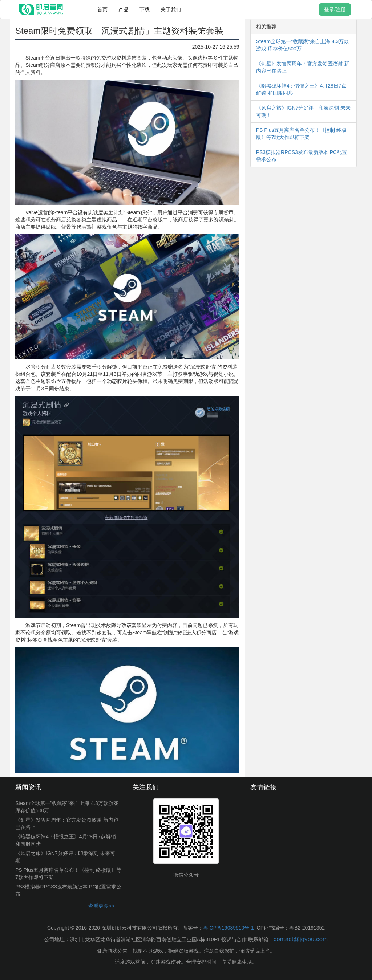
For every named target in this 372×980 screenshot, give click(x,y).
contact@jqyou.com (301, 939)
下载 (145, 9)
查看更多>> (101, 906)
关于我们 (171, 9)
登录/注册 (335, 9)
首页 (102, 9)
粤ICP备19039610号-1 (229, 928)
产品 (124, 9)
